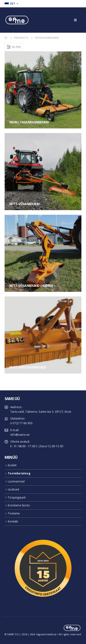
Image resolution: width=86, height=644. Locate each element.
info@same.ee (20, 435)
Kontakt (13, 521)
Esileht (12, 465)
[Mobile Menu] (75, 20)
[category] (43, 90)
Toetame (14, 513)
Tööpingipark (17, 497)
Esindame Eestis (19, 505)
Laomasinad (16, 481)
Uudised (13, 489)
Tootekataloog (19, 473)
